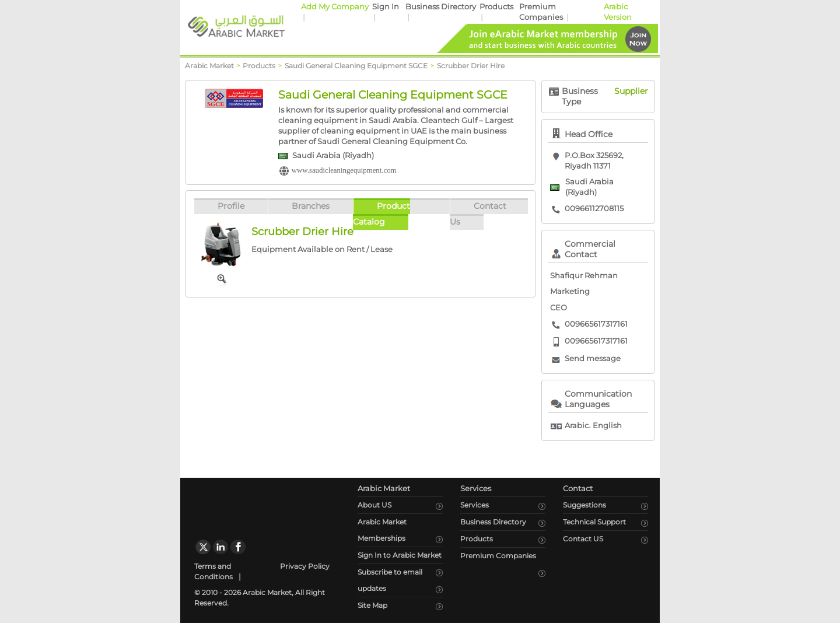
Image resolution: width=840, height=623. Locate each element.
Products (496, 7)
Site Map (372, 605)
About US (374, 505)
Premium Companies (498, 556)
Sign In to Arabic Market (400, 555)
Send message (593, 358)
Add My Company (335, 7)
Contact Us (478, 214)
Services (475, 505)
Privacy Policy (305, 566)
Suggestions (584, 505)
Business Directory (441, 7)
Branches (311, 206)
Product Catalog (381, 214)
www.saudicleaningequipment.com (344, 170)
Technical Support (594, 522)
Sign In (386, 7)
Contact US (583, 539)
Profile (231, 206)
